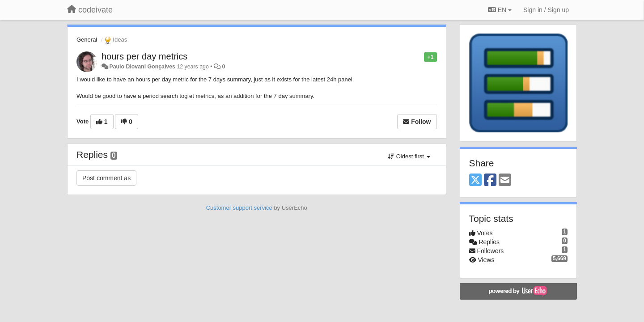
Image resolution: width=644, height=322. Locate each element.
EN (500, 10)
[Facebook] (490, 180)
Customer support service (239, 208)
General (87, 40)
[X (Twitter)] (475, 180)
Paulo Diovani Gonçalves (142, 67)
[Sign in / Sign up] (546, 10)
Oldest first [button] (409, 156)
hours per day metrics (144, 56)
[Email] (505, 180)
